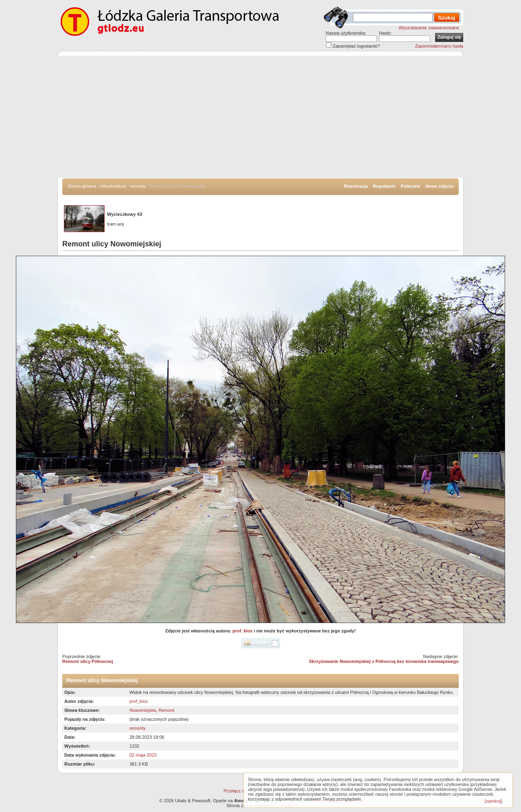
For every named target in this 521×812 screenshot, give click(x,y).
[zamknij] (494, 801)
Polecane (410, 186)
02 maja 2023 (143, 755)
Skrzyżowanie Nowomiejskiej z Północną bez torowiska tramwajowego (384, 661)
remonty (138, 186)
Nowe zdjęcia (439, 186)
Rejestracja (356, 186)
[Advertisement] (260, 117)
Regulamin (384, 186)
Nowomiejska (143, 710)
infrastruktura (113, 186)
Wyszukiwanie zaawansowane (429, 28)
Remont (167, 710)
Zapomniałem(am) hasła (439, 46)
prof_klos (243, 631)
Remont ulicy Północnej (88, 661)
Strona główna (82, 186)
